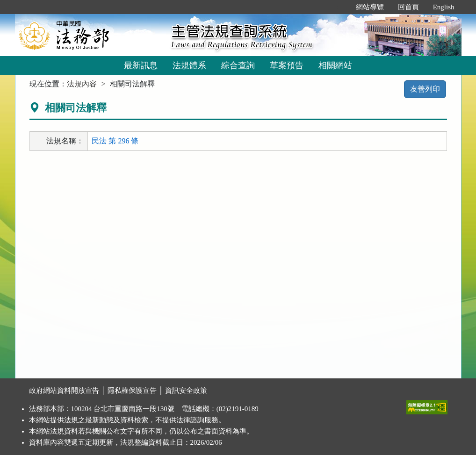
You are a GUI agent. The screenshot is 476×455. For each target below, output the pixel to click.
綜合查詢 (238, 65)
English (444, 7)
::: (339, 7)
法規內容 (82, 84)
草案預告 (287, 65)
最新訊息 (141, 65)
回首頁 (408, 7)
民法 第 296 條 (115, 141)
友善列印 (425, 89)
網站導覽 (370, 7)
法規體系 (189, 65)
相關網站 (335, 65)
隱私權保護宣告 (132, 391)
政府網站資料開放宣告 (64, 391)
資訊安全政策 (186, 391)
